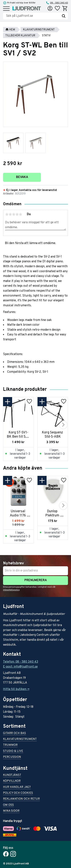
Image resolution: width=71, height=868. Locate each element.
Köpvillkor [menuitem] (12, 781)
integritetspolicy (11, 590)
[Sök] (64, 16)
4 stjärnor (17, 214)
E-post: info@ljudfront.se (20, 667)
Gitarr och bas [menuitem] (14, 734)
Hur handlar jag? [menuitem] (17, 787)
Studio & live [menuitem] (13, 751)
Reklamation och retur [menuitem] (21, 799)
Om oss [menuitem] (8, 805)
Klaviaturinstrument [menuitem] (20, 739)
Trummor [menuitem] (10, 745)
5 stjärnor (20, 214)
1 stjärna (7, 214)
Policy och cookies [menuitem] (18, 793)
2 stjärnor (10, 214)
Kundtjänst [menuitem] (12, 775)
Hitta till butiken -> (16, 689)
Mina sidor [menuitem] (11, 811)
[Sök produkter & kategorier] (33, 16)
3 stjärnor (14, 214)
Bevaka (22, 177)
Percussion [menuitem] (12, 757)
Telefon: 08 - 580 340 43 (21, 662)
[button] (6, 9)
